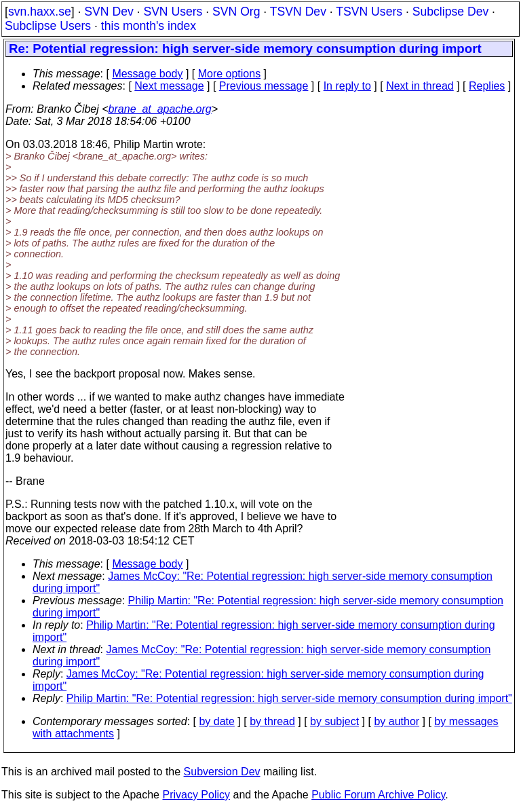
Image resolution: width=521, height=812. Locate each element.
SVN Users (173, 12)
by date (216, 721)
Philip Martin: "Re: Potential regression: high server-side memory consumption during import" (289, 698)
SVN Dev (109, 12)
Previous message (264, 86)
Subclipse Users (48, 26)
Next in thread (420, 86)
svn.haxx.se (40, 12)
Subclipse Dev (450, 12)
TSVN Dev (298, 12)
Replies (487, 86)
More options (230, 74)
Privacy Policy (196, 795)
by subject (334, 721)
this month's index (149, 26)
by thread (272, 721)
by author (397, 721)
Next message (169, 86)
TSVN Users (369, 12)
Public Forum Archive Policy (378, 795)
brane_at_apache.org (160, 109)
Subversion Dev (222, 772)
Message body (147, 74)
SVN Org (236, 12)
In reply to (347, 86)
